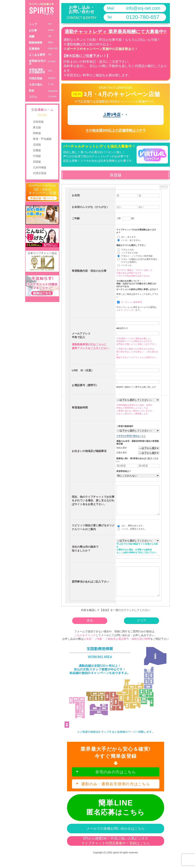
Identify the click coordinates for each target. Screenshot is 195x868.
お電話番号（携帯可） (85, 385)
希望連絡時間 (80, 407)
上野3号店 (112, 115)
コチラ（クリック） (126, 310)
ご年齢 (76, 218)
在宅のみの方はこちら (116, 783)
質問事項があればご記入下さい (90, 590)
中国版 (37, 156)
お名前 (76, 195)
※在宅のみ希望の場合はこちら (131, 436)
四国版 (37, 162)
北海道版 (38, 122)
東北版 (37, 127)
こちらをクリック (85, 647)
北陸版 (37, 145)
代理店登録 (40, 173)
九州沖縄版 (40, 167)
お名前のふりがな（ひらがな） (90, 207)
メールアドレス (81, 334)
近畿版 (37, 150)
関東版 (37, 133)
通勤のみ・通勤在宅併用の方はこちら (116, 795)
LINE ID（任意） (83, 370)
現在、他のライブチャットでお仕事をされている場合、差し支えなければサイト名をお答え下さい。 (93, 503)
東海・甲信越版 (42, 139)
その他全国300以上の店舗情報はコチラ (116, 131)
